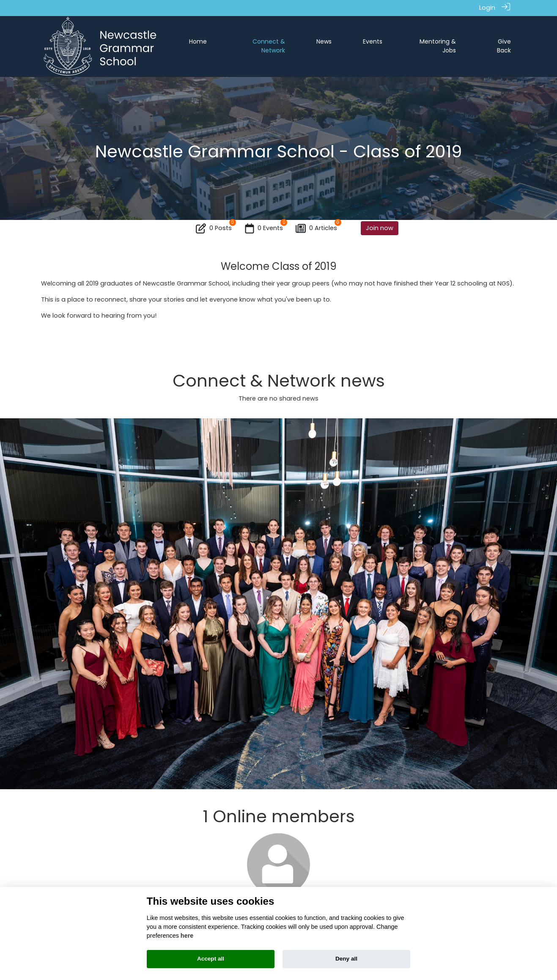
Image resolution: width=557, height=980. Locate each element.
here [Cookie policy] (187, 936)
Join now (380, 228)
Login (487, 8)
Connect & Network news (279, 381)
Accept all (211, 959)
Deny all (346, 959)
